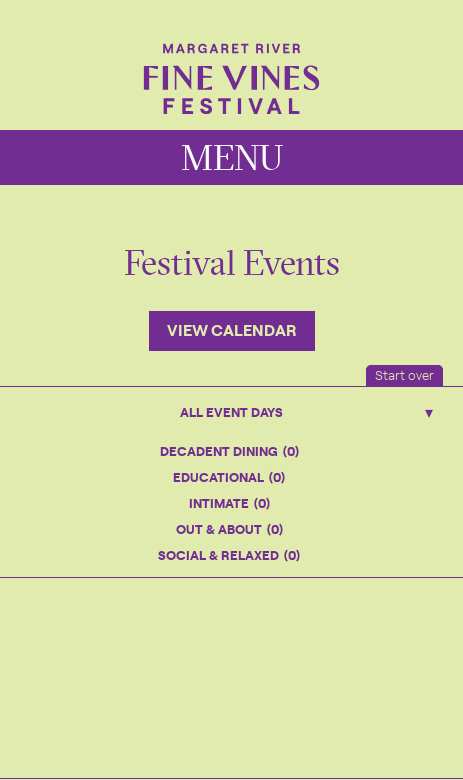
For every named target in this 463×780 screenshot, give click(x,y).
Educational (229, 476)
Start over (404, 374)
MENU (232, 157)
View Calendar (232, 329)
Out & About (229, 528)
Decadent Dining (229, 450)
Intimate (229, 502)
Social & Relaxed (229, 554)
